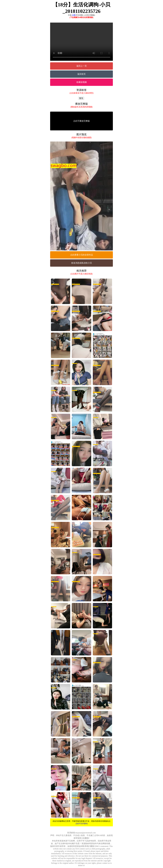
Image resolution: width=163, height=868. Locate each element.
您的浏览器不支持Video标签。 (81, 42)
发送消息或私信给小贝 (81, 263)
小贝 (74, 15)
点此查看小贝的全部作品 (82, 255)
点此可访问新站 (82, 823)
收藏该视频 (82, 82)
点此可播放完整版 (81, 121)
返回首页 (81, 74)
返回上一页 (82, 66)
